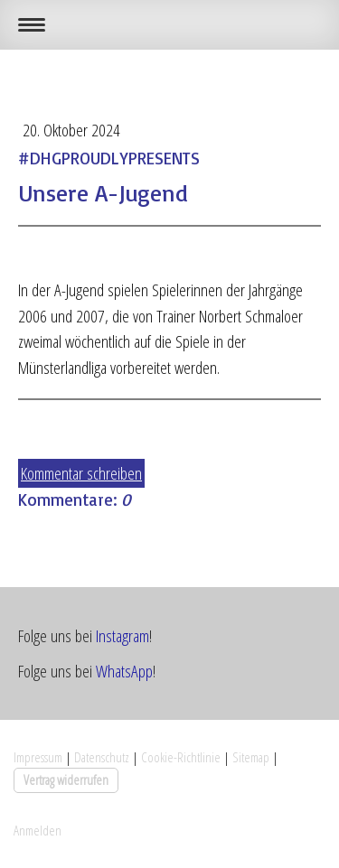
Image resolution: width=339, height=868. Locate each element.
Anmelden (38, 830)
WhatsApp (124, 671)
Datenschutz (102, 757)
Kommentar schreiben (81, 473)
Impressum (38, 757)
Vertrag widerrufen (66, 779)
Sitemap (251, 757)
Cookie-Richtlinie (181, 757)
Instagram (122, 636)
